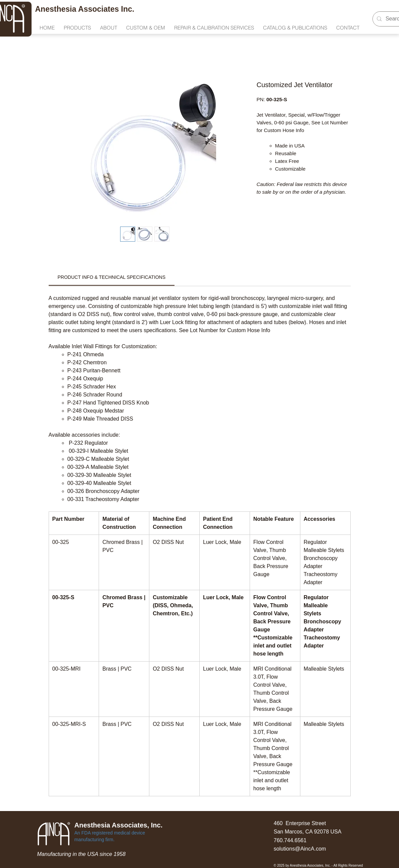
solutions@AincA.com (300, 849)
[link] (112, 277)
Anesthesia (57, 9)
